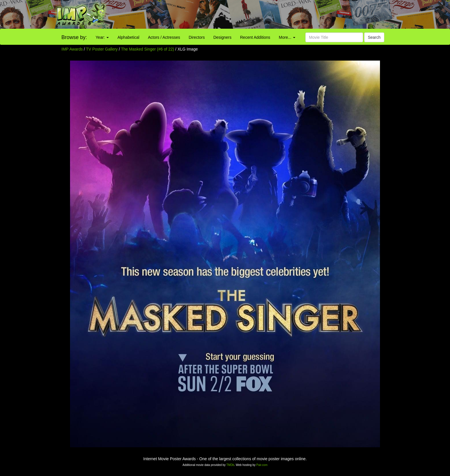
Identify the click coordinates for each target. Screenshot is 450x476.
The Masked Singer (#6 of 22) (148, 49)
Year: (102, 37)
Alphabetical (128, 37)
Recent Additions (255, 37)
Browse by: (74, 37)
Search (374, 37)
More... (287, 37)
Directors (197, 37)
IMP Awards (72, 49)
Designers (222, 37)
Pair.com (262, 465)
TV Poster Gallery (102, 49)
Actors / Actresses (164, 37)
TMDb (230, 465)
